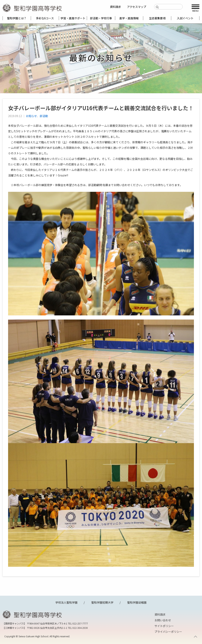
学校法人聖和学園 (66, 602)
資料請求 (115, 7)
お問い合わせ (163, 620)
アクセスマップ (137, 7)
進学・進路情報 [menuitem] (129, 18)
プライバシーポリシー (168, 632)
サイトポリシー (164, 626)
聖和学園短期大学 (102, 602)
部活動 (44, 116)
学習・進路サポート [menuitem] (73, 18)
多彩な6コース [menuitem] (45, 18)
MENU (195, 11)
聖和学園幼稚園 (137, 602)
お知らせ (31, 116)
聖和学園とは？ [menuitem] (17, 18)
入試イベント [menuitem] (185, 18)
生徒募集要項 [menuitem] (157, 18)
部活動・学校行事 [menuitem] (101, 18)
